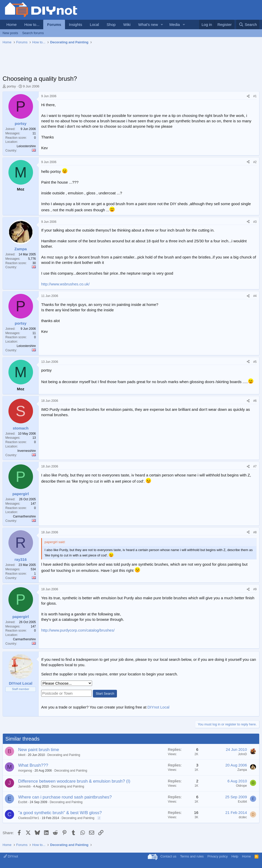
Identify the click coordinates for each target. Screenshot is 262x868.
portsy (11, 86)
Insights (75, 24)
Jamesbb (24, 786)
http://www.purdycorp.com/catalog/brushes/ (78, 630)
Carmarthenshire (24, 516)
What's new (148, 24)
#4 (255, 296)
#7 (255, 466)
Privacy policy (218, 856)
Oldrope (241, 786)
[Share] (248, 96)
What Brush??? (33, 765)
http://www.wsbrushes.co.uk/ (65, 284)
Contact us (168, 856)
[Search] (248, 24)
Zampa (242, 770)
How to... (32, 24)
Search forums (33, 33)
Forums (54, 24)
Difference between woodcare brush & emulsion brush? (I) (74, 781)
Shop (111, 24)
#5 (255, 362)
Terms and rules (192, 856)
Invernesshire (27, 451)
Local (94, 24)
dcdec (243, 817)
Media (175, 24)
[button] (162, 24)
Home (12, 24)
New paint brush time (39, 750)
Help (235, 856)
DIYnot (11, 856)
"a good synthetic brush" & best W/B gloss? (60, 813)
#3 (255, 222)
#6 (255, 401)
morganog (25, 771)
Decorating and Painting (64, 755)
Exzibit (23, 802)
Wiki (127, 24)
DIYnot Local (158, 707)
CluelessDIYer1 (29, 818)
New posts (10, 33)
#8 (255, 532)
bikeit (22, 755)
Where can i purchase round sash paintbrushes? (65, 797)
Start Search (105, 694)
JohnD (242, 754)
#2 (255, 162)
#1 (255, 96)
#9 (255, 589)
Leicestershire (26, 146)
